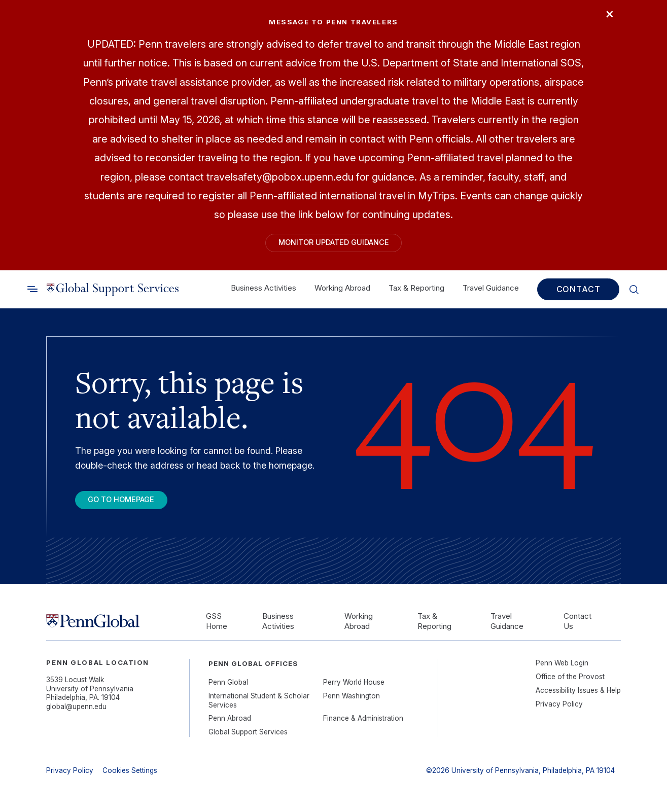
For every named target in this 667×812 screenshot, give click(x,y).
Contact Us (577, 628)
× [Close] (606, 17)
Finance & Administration (363, 725)
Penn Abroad (230, 725)
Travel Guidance (491, 291)
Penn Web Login (562, 670)
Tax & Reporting (416, 291)
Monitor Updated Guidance (333, 244)
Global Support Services (248, 739)
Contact (578, 293)
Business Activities (264, 291)
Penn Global (228, 689)
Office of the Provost (570, 684)
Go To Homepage (129, 505)
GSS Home (217, 628)
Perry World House (354, 689)
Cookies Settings (130, 778)
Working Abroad (342, 291)
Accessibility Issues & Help (578, 697)
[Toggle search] (32, 293)
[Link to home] (113, 293)
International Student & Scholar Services (259, 708)
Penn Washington (352, 703)
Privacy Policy (559, 711)
